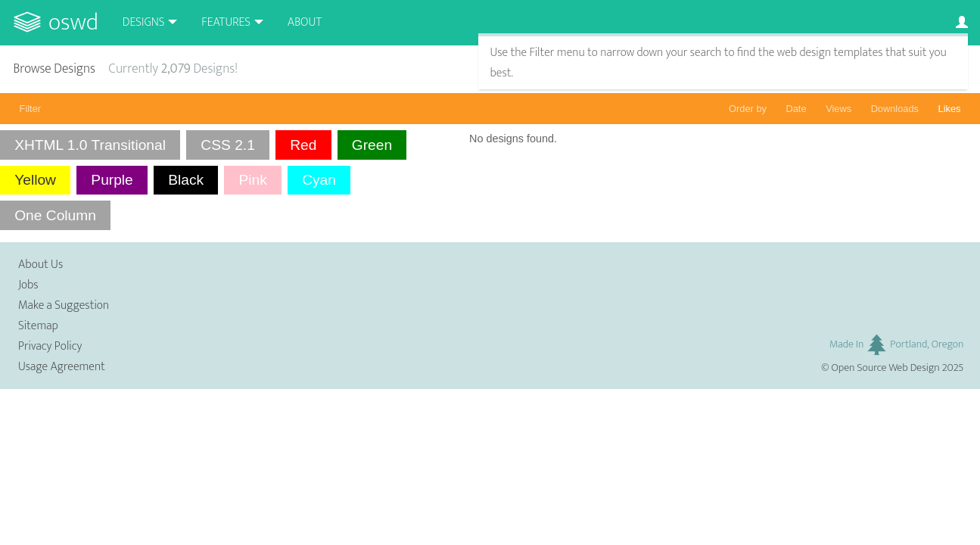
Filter (30, 109)
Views (838, 109)
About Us (40, 265)
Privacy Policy (50, 346)
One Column (55, 215)
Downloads (895, 109)
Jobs (28, 285)
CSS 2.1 (227, 145)
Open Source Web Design (886, 368)
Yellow (35, 180)
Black (186, 180)
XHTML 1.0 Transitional (90, 145)
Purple (112, 180)
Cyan (319, 180)
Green (372, 145)
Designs (144, 22)
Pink (252, 180)
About (305, 22)
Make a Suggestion (64, 305)
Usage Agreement (62, 367)
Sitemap (38, 326)
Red (303, 145)
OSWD (73, 22)
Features (226, 22)
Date (796, 109)
